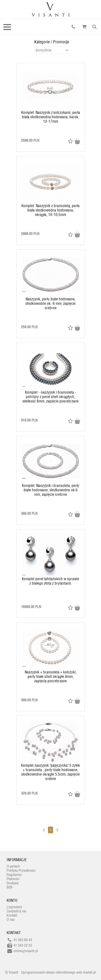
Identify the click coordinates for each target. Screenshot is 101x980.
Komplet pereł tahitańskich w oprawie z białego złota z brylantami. (50, 581)
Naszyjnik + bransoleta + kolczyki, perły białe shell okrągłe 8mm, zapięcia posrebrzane (51, 677)
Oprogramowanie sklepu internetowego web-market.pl (58, 972)
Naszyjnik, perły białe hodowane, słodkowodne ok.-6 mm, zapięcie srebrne (50, 303)
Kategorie (42, 42)
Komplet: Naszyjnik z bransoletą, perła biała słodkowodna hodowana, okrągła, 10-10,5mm (50, 210)
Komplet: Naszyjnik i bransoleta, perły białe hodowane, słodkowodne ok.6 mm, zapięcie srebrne (51, 490)
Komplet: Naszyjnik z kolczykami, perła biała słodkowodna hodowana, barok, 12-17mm (51, 117)
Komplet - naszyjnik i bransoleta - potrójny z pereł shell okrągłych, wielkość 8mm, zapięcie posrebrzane (51, 397)
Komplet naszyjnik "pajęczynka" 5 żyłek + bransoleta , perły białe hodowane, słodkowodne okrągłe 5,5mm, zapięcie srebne (50, 772)
